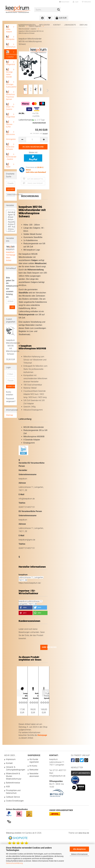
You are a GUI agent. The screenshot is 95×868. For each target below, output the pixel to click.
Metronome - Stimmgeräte (11, 135)
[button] (64, 2)
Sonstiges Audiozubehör (11, 84)
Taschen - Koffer (10, 124)
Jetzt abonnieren (81, 773)
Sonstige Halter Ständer (9, 73)
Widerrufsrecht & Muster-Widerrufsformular (14, 776)
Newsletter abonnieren (34, 775)
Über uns (83, 25)
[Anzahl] (33, 140)
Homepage (42, 735)
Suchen (11, 189)
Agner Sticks (11, 215)
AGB (8, 787)
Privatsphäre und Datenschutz (13, 792)
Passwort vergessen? (11, 400)
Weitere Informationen (79, 854)
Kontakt (57, 25)
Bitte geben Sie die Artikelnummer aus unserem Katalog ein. (11, 287)
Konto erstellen (10, 393)
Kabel (8, 165)
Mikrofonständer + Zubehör (11, 54)
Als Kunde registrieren (34, 761)
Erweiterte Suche (11, 195)
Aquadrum (11, 222)
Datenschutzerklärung (14, 863)
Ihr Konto (33, 766)
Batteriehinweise (13, 783)
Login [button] (76, 2)
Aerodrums (11, 212)
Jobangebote (70, 25)
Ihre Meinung (45, 647)
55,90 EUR (11, 359)
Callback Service (13, 797)
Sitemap (9, 415)
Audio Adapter (9, 29)
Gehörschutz (11, 45)
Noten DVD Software (10, 146)
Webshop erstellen (14, 833)
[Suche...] (58, 10)
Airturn (11, 219)
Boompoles (10, 38)
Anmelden (11, 387)
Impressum (11, 759)
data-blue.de (84, 833)
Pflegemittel (10, 63)
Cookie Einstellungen (15, 801)
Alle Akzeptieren (79, 849)
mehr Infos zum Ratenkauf (36, 172)
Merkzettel (86, 2)
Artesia (11, 229)
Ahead (11, 217)
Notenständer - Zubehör (11, 156)
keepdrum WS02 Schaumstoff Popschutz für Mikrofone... (27, 696)
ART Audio (11, 227)
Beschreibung (30, 196)
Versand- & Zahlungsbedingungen (15, 768)
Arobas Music (11, 224)
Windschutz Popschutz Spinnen (10, 95)
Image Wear (11, 115)
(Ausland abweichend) (39, 123)
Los (12, 307)
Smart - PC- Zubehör (10, 106)
